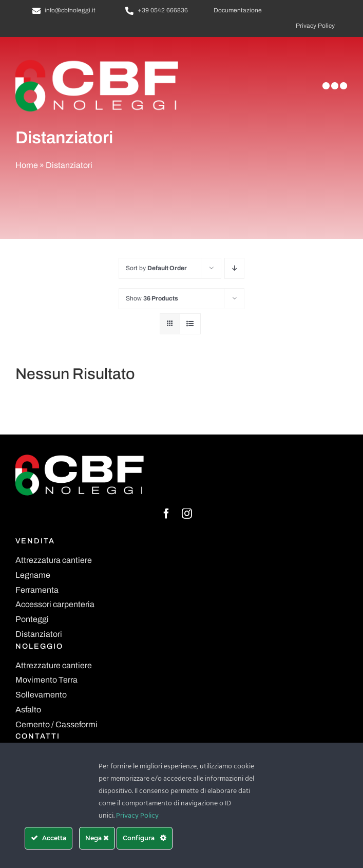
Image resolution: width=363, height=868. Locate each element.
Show (152, 298)
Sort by (156, 268)
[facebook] (166, 514)
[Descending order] (234, 268)
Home (27, 165)
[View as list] (190, 324)
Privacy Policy (137, 816)
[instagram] (187, 514)
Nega (97, 838)
